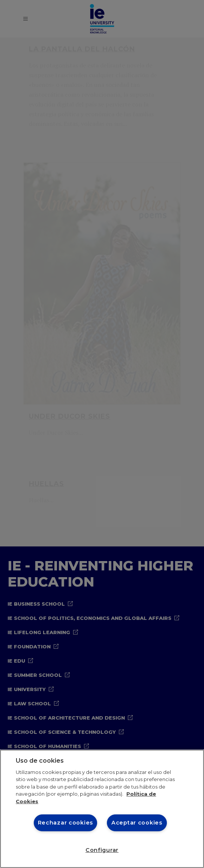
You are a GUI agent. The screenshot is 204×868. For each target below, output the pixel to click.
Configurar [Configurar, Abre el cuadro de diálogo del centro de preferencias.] (102, 850)
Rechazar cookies (66, 823)
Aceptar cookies (137, 823)
